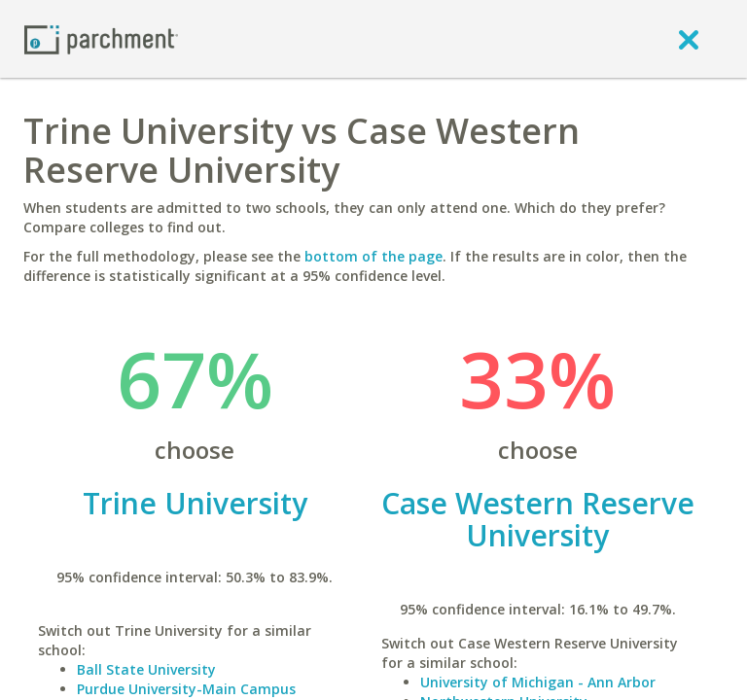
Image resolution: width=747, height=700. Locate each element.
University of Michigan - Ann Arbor (538, 682)
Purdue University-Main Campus (186, 689)
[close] (689, 39)
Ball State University (146, 669)
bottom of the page (373, 256)
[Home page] (101, 38)
